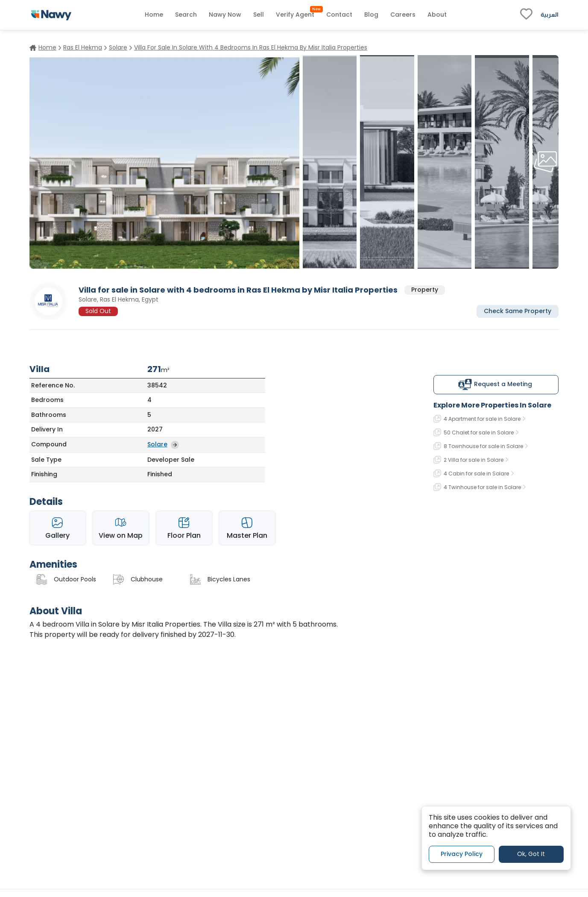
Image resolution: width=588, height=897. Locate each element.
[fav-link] (526, 15)
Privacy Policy (462, 854)
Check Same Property (518, 311)
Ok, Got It (531, 854)
